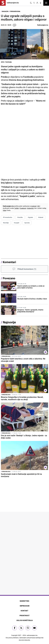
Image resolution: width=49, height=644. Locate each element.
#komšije (6, 223)
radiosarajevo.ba (32, 635)
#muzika (20, 217)
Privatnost (25, 615)
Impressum (25, 606)
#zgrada (30, 217)
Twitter (17, 208)
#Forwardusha (8, 217)
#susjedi (17, 223)
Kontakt (24, 611)
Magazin (5, 11)
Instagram (30, 208)
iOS (38, 206)
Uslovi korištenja (25, 620)
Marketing (24, 601)
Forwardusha (15, 11)
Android (34, 206)
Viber (4, 210)
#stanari (41, 217)
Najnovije (9, 322)
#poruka (27, 223)
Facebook (23, 208)
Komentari (9, 262)
